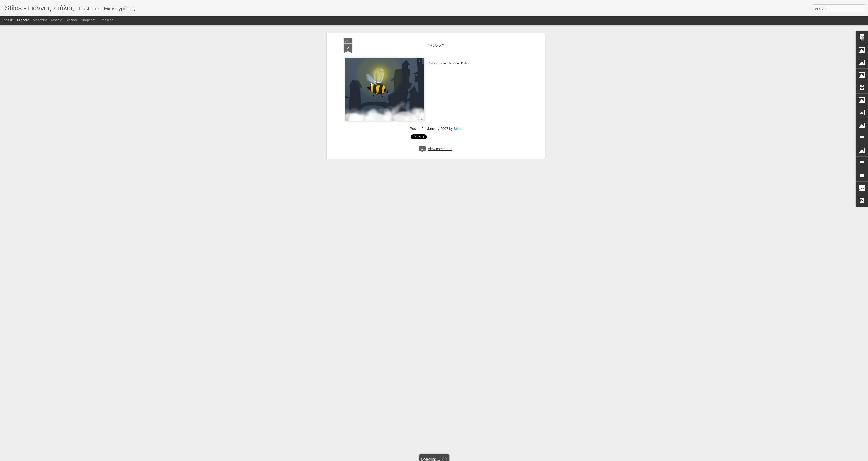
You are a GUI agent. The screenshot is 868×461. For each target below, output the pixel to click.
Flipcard (23, 20)
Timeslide (106, 20)
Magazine (40, 20)
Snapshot (88, 20)
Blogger (449, 458)
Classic (8, 20)
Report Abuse (464, 458)
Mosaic (56, 20)
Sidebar (72, 20)
